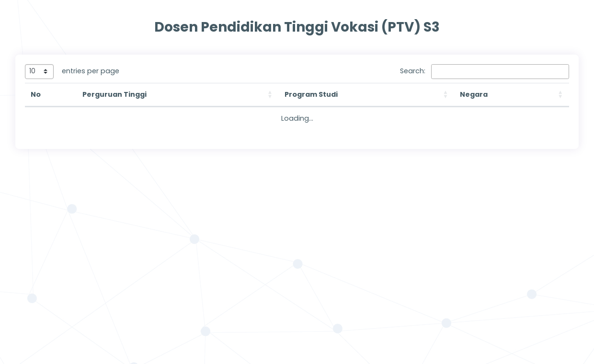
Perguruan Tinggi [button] (114, 94)
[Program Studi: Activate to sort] (367, 95)
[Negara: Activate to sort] (512, 95)
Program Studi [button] (311, 94)
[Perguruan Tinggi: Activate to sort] (178, 95)
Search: (413, 71)
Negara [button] (474, 94)
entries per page (91, 71)
